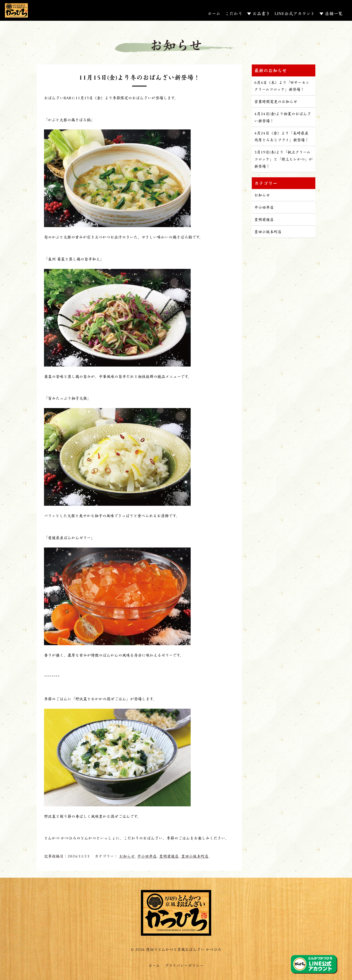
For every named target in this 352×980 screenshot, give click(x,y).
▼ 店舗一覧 (331, 13)
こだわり (234, 13)
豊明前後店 (169, 856)
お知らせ (127, 856)
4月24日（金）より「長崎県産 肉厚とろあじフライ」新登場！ (281, 136)
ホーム (214, 13)
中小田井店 (147, 856)
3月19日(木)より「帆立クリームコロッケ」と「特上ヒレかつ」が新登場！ (283, 159)
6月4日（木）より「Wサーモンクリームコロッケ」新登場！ (282, 86)
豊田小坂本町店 (195, 856)
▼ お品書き (258, 13)
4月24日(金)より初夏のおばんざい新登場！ (283, 117)
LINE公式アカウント (295, 13)
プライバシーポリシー (184, 965)
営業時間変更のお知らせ (276, 101)
